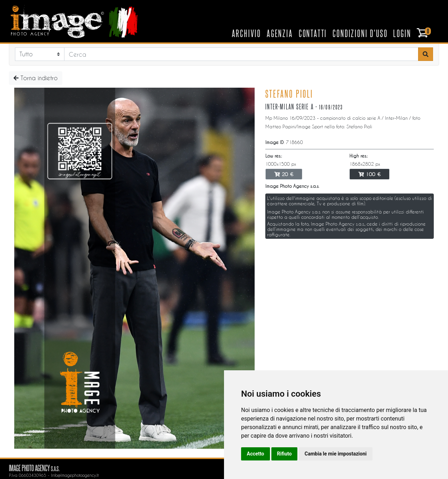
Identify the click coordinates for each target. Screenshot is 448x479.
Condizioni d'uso (360, 33)
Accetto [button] (256, 454)
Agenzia (280, 33)
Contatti (313, 33)
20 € (284, 174)
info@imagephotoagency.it (75, 475)
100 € (369, 174)
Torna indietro (36, 78)
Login (402, 33)
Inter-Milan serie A (290, 106)
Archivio (247, 33)
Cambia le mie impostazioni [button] (335, 454)
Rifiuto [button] (285, 454)
